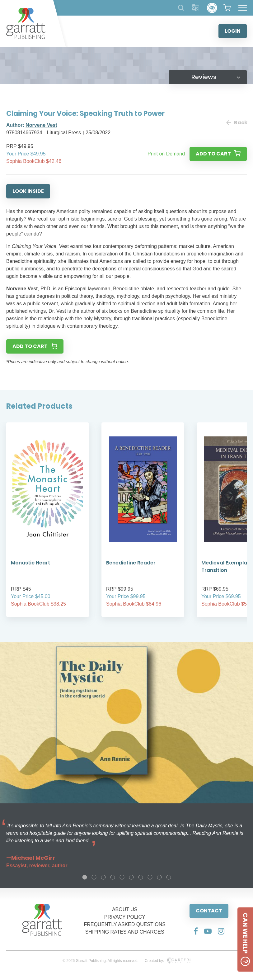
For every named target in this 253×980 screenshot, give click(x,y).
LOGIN (233, 31)
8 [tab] (150, 877)
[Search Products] (181, 8)
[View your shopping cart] (227, 8)
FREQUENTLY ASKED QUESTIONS (125, 924)
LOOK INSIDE (28, 191)
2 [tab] (94, 877)
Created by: (168, 961)
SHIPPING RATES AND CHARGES (125, 932)
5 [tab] (122, 877)
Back (237, 123)
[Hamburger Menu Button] (243, 8)
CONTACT (209, 911)
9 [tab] (159, 877)
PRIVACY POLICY (125, 917)
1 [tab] (85, 877)
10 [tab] (169, 877)
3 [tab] (103, 877)
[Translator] (196, 8)
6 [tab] (131, 877)
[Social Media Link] (196, 931)
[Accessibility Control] (212, 8)
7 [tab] (141, 877)
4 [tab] (113, 877)
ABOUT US (125, 909)
